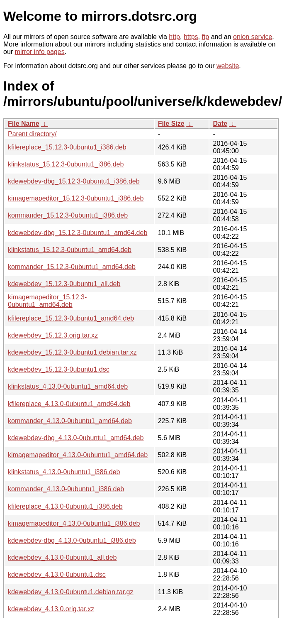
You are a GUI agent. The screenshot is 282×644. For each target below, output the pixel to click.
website (228, 66)
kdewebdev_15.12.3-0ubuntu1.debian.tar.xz (72, 352)
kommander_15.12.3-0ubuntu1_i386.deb (68, 215)
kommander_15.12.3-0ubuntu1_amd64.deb (72, 267)
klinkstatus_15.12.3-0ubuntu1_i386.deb (66, 164)
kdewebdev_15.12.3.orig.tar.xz (53, 335)
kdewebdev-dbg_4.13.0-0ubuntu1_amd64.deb (76, 438)
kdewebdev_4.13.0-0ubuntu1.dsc (57, 574)
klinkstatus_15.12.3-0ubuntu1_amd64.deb (70, 250)
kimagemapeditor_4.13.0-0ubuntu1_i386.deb (74, 523)
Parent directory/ (32, 134)
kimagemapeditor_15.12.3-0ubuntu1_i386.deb (76, 198)
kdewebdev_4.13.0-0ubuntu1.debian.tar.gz (70, 592)
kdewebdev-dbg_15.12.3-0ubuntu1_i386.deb (74, 181)
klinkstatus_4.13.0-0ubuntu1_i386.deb (64, 472)
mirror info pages (40, 52)
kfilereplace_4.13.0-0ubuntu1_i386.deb (65, 506)
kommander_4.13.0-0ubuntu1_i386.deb (66, 489)
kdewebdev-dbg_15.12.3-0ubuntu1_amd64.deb (78, 233)
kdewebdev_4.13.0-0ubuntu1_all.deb (62, 557)
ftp (205, 37)
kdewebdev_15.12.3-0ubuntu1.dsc (59, 369)
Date (220, 124)
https (191, 37)
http (174, 37)
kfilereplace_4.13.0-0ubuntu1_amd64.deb (69, 404)
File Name (24, 124)
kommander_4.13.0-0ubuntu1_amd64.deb (70, 421)
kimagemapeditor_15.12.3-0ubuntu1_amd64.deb (47, 301)
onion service (253, 37)
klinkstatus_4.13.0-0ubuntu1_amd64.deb (68, 386)
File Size (171, 124)
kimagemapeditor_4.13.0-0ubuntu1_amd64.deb (78, 455)
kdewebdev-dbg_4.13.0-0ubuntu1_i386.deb (72, 540)
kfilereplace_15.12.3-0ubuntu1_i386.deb (67, 147)
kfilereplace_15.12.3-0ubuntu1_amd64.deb (71, 318)
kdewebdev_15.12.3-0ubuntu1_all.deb (64, 284)
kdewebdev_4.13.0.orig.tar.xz (51, 609)
